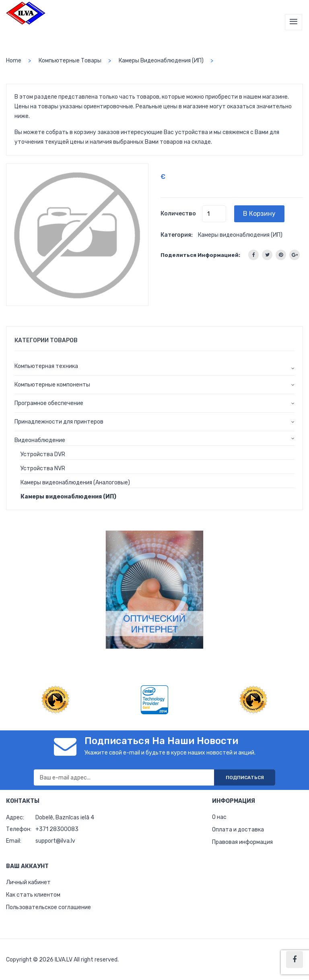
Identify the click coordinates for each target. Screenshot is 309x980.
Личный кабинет (28, 882)
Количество (178, 214)
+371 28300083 (57, 829)
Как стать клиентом (33, 895)
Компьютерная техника (46, 366)
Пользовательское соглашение (48, 907)
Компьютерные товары (70, 61)
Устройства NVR (43, 468)
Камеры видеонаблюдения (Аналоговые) (75, 483)
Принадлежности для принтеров (59, 422)
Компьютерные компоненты (52, 385)
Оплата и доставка (238, 830)
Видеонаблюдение (40, 440)
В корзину (259, 214)
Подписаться (245, 777)
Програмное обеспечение (49, 403)
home (14, 61)
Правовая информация (242, 842)
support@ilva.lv (55, 841)
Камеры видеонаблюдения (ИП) (161, 61)
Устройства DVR (43, 454)
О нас (219, 817)
